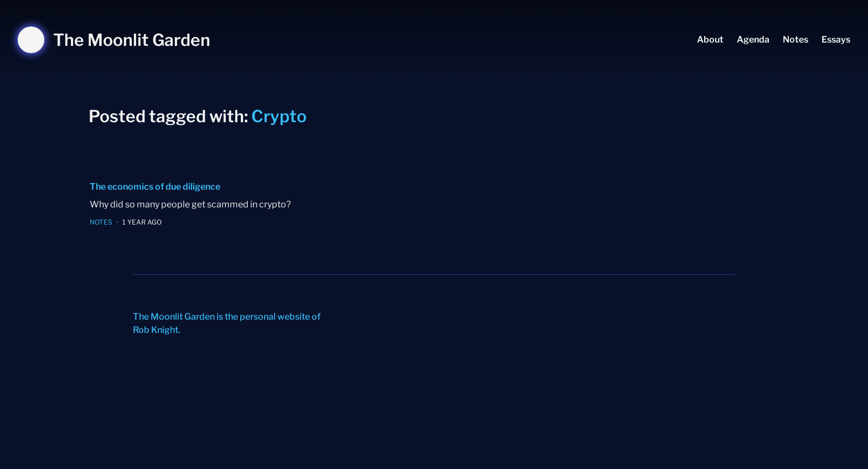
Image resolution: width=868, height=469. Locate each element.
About (710, 40)
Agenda (753, 40)
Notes (795, 40)
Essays (836, 40)
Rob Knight (156, 330)
